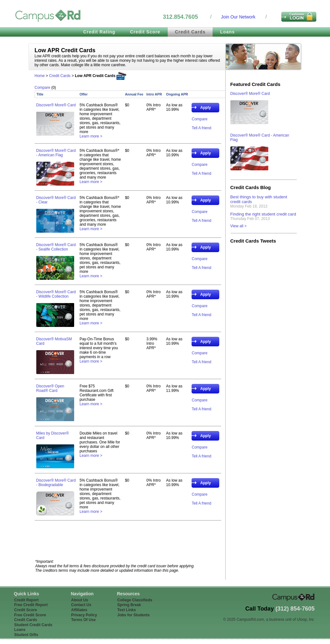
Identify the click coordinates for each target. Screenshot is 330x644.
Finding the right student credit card (263, 214)
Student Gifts (26, 635)
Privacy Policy (84, 615)
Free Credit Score (30, 615)
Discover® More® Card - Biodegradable (56, 483)
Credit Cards (190, 32)
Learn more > (91, 136)
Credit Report (27, 600)
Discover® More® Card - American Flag (56, 153)
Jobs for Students (134, 615)
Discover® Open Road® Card (50, 388)
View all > (239, 226)
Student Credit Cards (33, 625)
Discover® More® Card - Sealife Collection (56, 247)
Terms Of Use (84, 620)
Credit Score (145, 32)
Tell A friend (201, 128)
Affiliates (79, 610)
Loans (228, 32)
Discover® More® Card (56, 105)
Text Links (127, 610)
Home (40, 76)
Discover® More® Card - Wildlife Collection (56, 294)
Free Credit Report (31, 605)
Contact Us (81, 605)
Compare (42, 88)
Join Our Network (238, 17)
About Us (80, 600)
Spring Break (129, 605)
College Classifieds (135, 600)
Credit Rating (99, 32)
